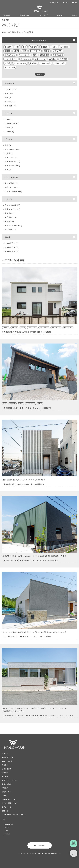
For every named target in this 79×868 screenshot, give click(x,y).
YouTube (8, 827)
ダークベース (35, 51)
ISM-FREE (64, 47)
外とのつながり (20, 63)
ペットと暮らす (11, 59)
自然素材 (53, 59)
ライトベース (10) (12, 166)
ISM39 (7, 51)
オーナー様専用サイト (10, 803)
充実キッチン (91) (12, 209)
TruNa (54, 47)
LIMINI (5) (9, 131)
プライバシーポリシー (10, 780)
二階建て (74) (11, 89)
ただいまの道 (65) (12, 205)
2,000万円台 (60, 63)
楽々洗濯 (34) (11, 230)
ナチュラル (57, 51)
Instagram (9, 824)
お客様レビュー (7, 792)
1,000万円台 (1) (12, 243)
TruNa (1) (9, 119)
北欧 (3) (8, 145)
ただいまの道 (26, 59)
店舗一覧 (60, 15)
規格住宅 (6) (10, 101)
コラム (4, 795)
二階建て (8, 47)
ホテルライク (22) (12, 161)
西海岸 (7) (9, 153)
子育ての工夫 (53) (12, 187)
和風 (35, 55)
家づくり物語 (7, 784)
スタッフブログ (7, 757)
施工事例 (5, 776)
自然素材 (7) (10, 213)
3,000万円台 (10, 67)
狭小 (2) (8, 97)
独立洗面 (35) (11, 217)
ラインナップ (44, 15)
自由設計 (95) (11, 106)
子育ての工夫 (58, 55)
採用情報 (75, 2)
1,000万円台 (46, 63)
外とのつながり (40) (13, 225)
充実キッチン (40, 59)
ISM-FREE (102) (12, 123)
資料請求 (5, 788)
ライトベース (24, 55)
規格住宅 (33, 47)
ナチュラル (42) (11, 157)
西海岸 (47, 51)
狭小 (25, 47)
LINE (7, 831)
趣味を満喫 (45, 55)
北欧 (24, 51)
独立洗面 (63, 59)
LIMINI (16, 51)
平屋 (17, 47)
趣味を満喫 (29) (11, 183)
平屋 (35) (9, 93)
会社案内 (74, 15)
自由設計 (44, 47)
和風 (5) (8, 170)
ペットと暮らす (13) (13, 191)
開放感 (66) (10, 221)
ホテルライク (10, 55)
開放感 (7, 63)
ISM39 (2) (9, 127)
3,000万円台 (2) (12, 251)
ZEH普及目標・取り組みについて (14, 815)
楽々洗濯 (33, 63)
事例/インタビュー (25, 15)
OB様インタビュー (9, 799)
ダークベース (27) (12, 149)
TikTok (8, 834)
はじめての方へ (54, 2)
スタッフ (66, 2)
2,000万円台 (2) (12, 247)
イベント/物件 (6, 15)
